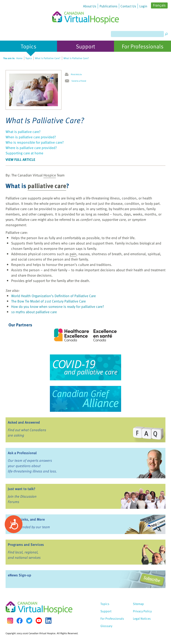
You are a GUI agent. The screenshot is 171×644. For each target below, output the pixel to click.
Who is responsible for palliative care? (35, 142)
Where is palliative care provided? (31, 148)
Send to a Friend (79, 81)
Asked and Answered (24, 422)
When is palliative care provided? (31, 137)
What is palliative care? (23, 132)
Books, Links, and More (26, 519)
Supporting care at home (24, 153)
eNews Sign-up (19, 575)
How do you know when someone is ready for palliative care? (58, 306)
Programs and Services (26, 545)
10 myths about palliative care (34, 312)
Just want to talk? (22, 489)
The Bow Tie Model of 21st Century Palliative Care (48, 301)
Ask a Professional (22, 453)
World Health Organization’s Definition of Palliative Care (53, 296)
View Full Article (20, 159)
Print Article (76, 74)
